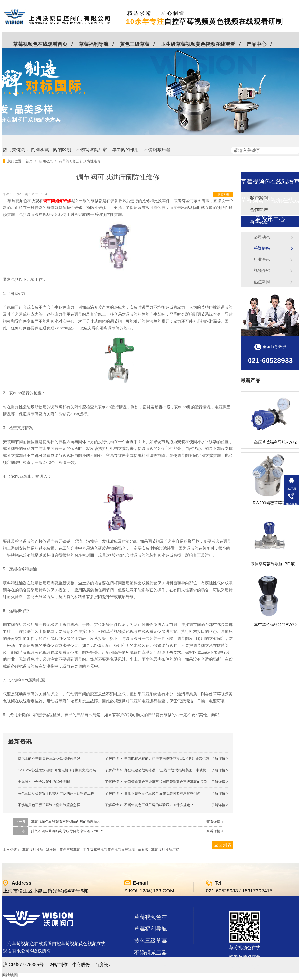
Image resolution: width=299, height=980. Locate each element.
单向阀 (143, 850)
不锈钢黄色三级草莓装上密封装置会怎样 (49, 805)
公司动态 (262, 237)
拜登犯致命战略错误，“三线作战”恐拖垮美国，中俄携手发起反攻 (174, 770)
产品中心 (256, 44)
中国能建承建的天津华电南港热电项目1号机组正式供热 (167, 758)
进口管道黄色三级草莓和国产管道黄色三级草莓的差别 (166, 782)
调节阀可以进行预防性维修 (80, 161)
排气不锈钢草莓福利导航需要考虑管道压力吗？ (68, 831)
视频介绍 (262, 271)
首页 (30, 161)
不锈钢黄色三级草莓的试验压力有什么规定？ (159, 805)
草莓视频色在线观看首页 (40, 44)
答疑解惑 (262, 248)
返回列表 (223, 195)
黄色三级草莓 (135, 44)
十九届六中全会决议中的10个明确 (44, 782)
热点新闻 (262, 282)
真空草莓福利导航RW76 (275, 625)
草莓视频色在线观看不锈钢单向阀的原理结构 (66, 822)
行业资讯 (262, 259)
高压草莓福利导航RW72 (275, 442)
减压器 (51, 850)
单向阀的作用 (125, 150)
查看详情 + (215, 822)
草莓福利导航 (94, 44)
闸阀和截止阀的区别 (51, 150)
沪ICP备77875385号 (23, 965)
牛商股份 (81, 965)
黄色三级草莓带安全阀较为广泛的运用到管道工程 (56, 793)
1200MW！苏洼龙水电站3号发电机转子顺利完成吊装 (57, 770)
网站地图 (10, 975)
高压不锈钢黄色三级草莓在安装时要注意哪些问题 (162, 793)
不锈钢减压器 (157, 150)
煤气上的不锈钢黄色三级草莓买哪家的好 (49, 758)
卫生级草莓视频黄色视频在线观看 (198, 44)
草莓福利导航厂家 (165, 850)
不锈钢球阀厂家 (92, 150)
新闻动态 (46, 161)
